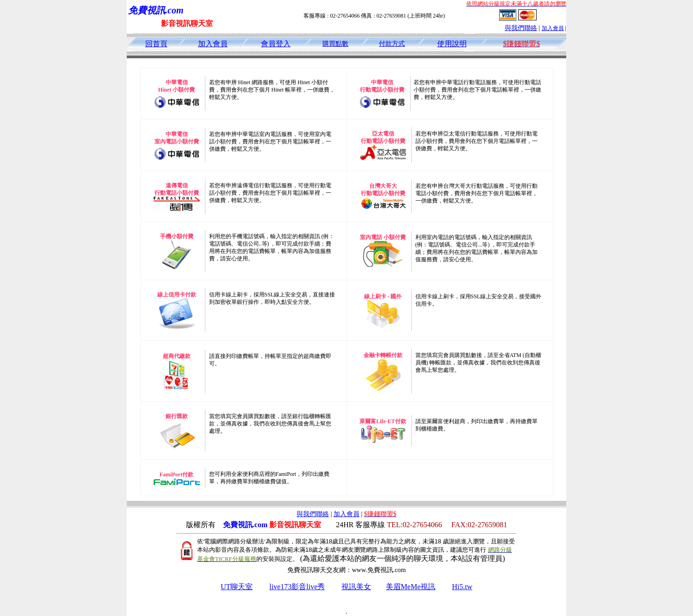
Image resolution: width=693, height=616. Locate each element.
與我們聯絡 (521, 28)
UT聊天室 (237, 587)
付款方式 (392, 44)
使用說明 (452, 44)
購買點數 (335, 44)
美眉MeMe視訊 (411, 587)
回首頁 (156, 44)
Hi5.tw (462, 587)
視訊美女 (356, 587)
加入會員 (553, 28)
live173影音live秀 (297, 587)
